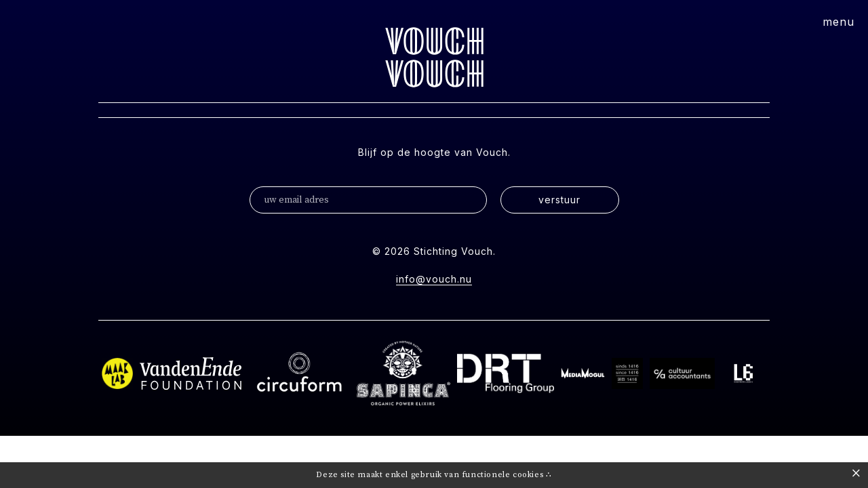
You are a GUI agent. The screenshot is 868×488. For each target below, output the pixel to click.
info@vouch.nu (434, 279)
